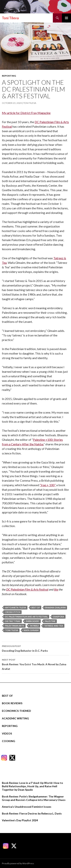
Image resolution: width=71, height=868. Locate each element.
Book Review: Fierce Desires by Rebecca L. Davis (32, 813)
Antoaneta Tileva (16, 608)
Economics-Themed (16, 711)
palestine (50, 621)
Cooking (9, 741)
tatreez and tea (54, 626)
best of (36, 608)
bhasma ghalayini (55, 608)
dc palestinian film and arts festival (27, 617)
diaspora (59, 617)
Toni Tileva (10, 18)
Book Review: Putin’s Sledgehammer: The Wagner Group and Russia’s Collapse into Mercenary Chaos (34, 798)
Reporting (9, 76)
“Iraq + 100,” (48, 485)
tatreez (34, 626)
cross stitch (13, 612)
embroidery (33, 621)
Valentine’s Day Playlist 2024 (20, 820)
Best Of (7, 696)
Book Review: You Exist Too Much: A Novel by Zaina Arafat (35, 664)
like (56, 589)
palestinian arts (15, 626)
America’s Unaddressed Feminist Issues (27, 807)
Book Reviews (12, 703)
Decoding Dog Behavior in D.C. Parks (35, 648)
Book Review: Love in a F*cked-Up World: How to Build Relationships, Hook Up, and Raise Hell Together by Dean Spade (32, 786)
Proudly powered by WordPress (18, 863)
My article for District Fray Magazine (26, 113)
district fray (13, 621)
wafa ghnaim (31, 630)
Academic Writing (15, 718)
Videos (7, 733)
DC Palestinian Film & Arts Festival (27, 589)
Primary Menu (66, 18)
